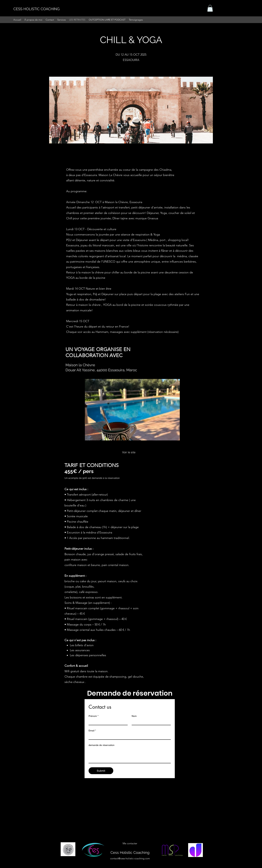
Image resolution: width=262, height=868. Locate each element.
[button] (210, 8)
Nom (134, 716)
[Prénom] (107, 722)
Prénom (93, 716)
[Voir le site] (129, 452)
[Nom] (150, 722)
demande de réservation (102, 745)
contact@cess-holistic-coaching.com (130, 858)
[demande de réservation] (130, 755)
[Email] (129, 736)
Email (92, 731)
